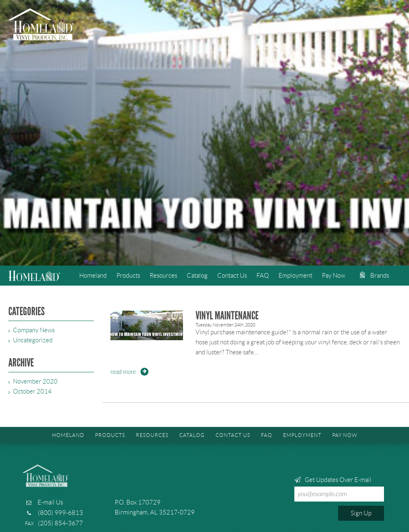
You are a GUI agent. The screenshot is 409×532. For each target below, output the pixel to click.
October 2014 (32, 391)
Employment (295, 276)
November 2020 (35, 381)
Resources (163, 276)
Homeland (93, 276)
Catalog (197, 276)
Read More (123, 372)
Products (128, 276)
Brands (374, 276)
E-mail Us (50, 502)
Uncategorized (33, 340)
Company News (34, 330)
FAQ (263, 276)
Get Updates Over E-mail (339, 489)
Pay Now (334, 276)
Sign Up (361, 513)
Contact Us (232, 276)
